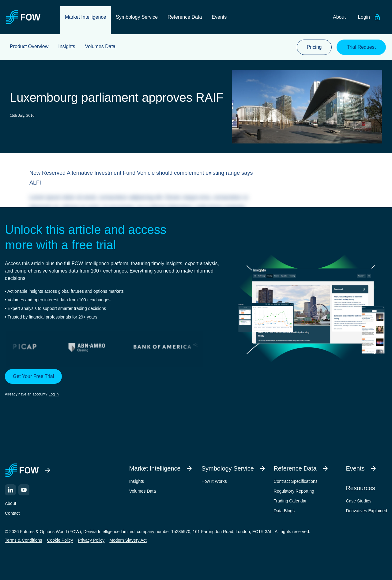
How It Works (214, 481)
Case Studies (358, 501)
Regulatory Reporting (294, 491)
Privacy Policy (91, 540)
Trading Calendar (290, 501)
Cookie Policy (60, 540)
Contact (12, 513)
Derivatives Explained (366, 511)
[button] (112, 383)
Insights (137, 481)
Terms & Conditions (23, 540)
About (11, 503)
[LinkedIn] (10, 490)
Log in (54, 394)
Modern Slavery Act (128, 540)
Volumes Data (143, 491)
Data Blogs (284, 511)
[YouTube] (24, 490)
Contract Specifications (296, 481)
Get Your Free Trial (33, 376)
